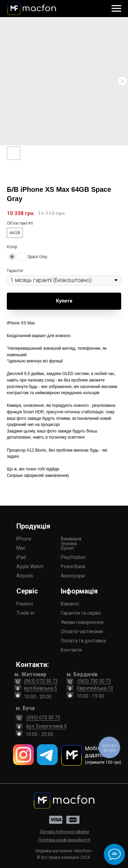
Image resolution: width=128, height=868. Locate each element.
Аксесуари (73, 576)
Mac (21, 548)
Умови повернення (82, 622)
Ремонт (25, 604)
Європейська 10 (95, 688)
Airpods (25, 576)
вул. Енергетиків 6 (47, 726)
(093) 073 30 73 (43, 718)
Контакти (71, 650)
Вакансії (70, 604)
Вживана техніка (71, 541)
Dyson (67, 548)
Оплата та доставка (83, 641)
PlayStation (73, 557)
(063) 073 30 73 (41, 681)
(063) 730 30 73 (94, 681)
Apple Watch (30, 566)
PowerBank (73, 566)
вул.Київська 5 (41, 688)
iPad (21, 557)
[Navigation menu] (116, 9)
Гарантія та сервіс (81, 613)
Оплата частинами (82, 631)
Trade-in (25, 613)
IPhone (24, 539)
